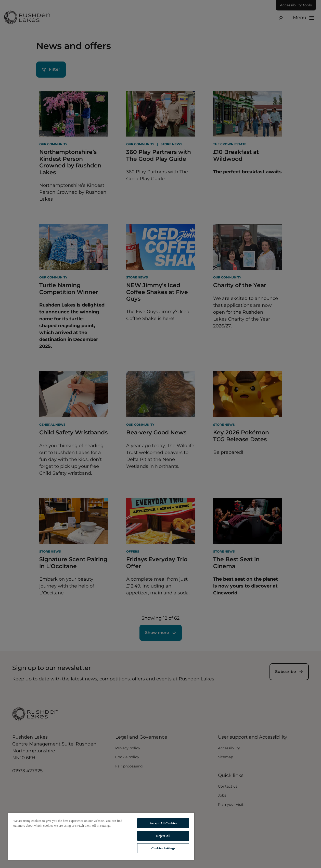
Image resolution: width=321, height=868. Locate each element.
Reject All (163, 836)
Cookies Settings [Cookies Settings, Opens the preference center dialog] (163, 848)
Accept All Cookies (163, 823)
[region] (101, 836)
